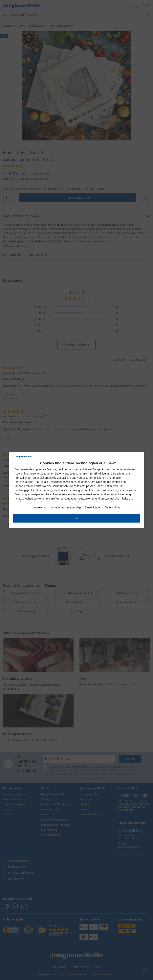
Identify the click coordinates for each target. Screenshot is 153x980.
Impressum (40, 507)
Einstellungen (93, 507)
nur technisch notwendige (66, 507)
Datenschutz (113, 507)
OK (76, 518)
